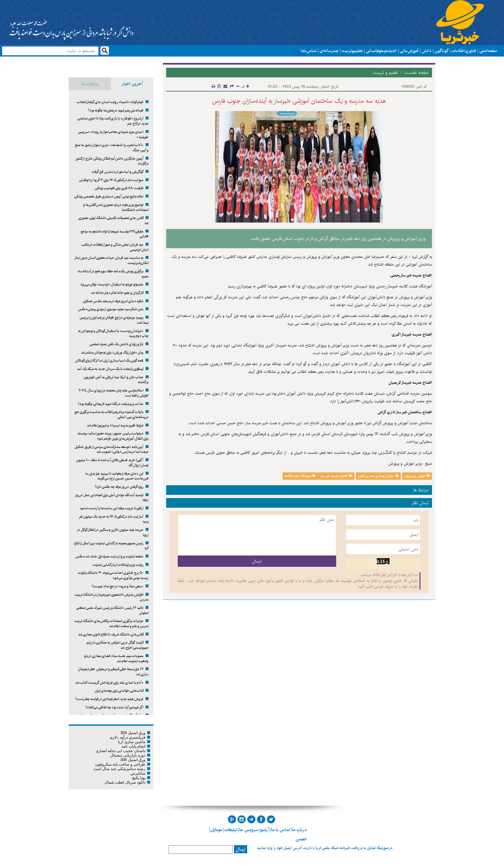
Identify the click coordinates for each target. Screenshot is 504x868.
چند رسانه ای (329, 51)
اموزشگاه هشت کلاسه (300, 476)
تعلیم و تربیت (352, 51)
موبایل (216, 830)
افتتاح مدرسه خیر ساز (336, 476)
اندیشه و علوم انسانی (381, 51)
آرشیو (265, 830)
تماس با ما (308, 51)
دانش (427, 51)
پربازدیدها (90, 84)
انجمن (301, 839)
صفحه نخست (417, 73)
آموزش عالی (409, 51)
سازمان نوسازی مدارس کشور (378, 476)
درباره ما (299, 830)
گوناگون (441, 51)
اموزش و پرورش (417, 476)
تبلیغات (231, 830)
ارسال (241, 849)
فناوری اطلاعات (464, 51)
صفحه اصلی (488, 51)
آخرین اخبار (132, 84)
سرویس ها (249, 830)
